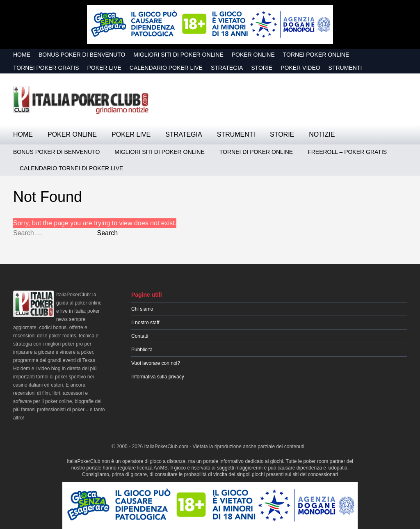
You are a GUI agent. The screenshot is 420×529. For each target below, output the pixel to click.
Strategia (227, 68)
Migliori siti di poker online (178, 55)
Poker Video (300, 68)
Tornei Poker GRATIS (46, 68)
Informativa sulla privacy (158, 377)
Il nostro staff (145, 323)
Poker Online (253, 55)
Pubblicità (142, 350)
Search (107, 233)
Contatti (140, 336)
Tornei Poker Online (316, 55)
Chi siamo (142, 309)
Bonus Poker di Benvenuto (82, 55)
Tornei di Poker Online (256, 152)
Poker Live (104, 68)
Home (22, 55)
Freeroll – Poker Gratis (347, 152)
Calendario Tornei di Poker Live (71, 168)
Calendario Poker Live (166, 68)
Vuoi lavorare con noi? (156, 363)
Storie (262, 68)
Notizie (322, 134)
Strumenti (345, 68)
